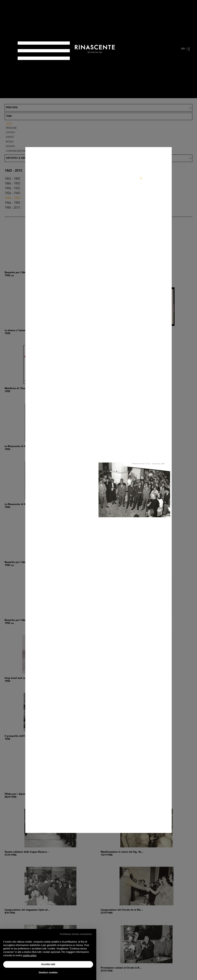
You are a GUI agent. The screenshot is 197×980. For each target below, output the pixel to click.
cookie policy (29, 955)
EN (183, 49)
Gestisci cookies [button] (48, 973)
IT (189, 49)
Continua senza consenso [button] (76, 934)
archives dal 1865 (95, 53)
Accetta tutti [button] (48, 964)
